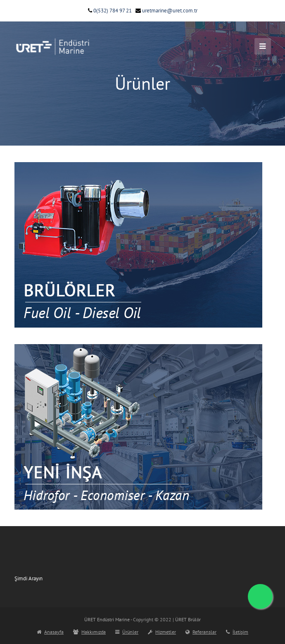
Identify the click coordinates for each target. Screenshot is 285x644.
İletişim (237, 632)
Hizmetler (162, 632)
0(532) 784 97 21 (110, 11)
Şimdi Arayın (28, 578)
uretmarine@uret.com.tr (166, 11)
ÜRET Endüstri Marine (107, 619)
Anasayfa (50, 632)
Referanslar (201, 632)
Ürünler (127, 632)
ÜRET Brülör (188, 619)
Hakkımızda (89, 632)
